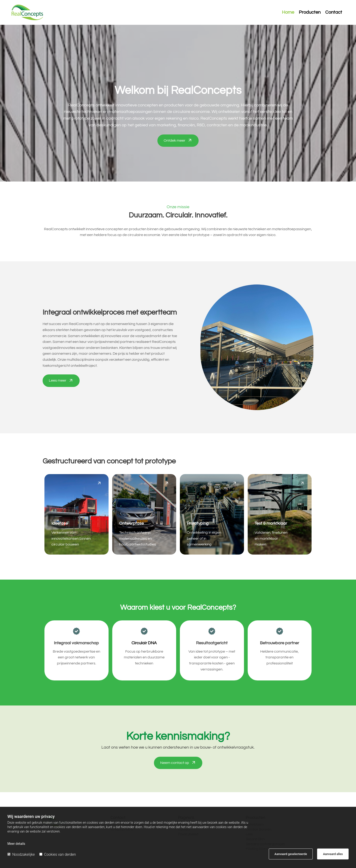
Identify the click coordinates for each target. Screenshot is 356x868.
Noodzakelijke (21, 854)
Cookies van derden (58, 854)
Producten (310, 12)
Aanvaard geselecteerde (291, 854)
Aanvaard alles (333, 854)
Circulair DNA (144, 643)
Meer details (16, 844)
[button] (178, 141)
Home (288, 12)
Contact (334, 12)
